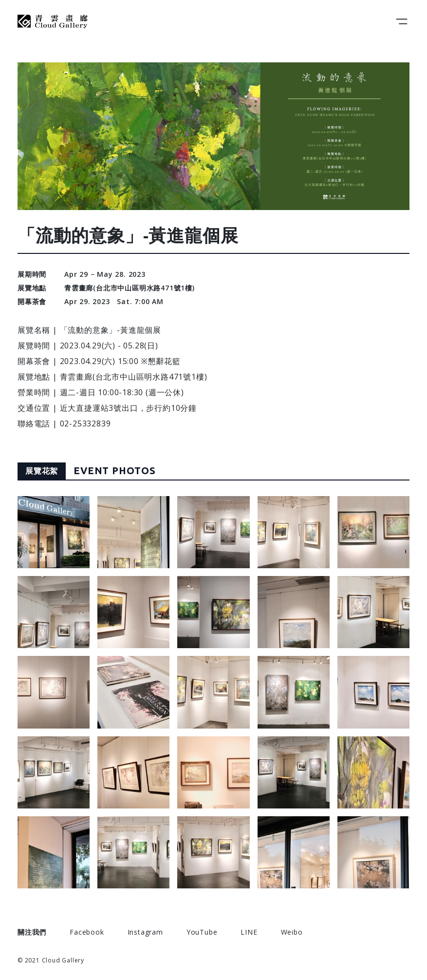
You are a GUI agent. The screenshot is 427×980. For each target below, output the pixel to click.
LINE (249, 932)
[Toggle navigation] (402, 21)
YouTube (202, 932)
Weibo (292, 932)
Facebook (87, 932)
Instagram (145, 932)
